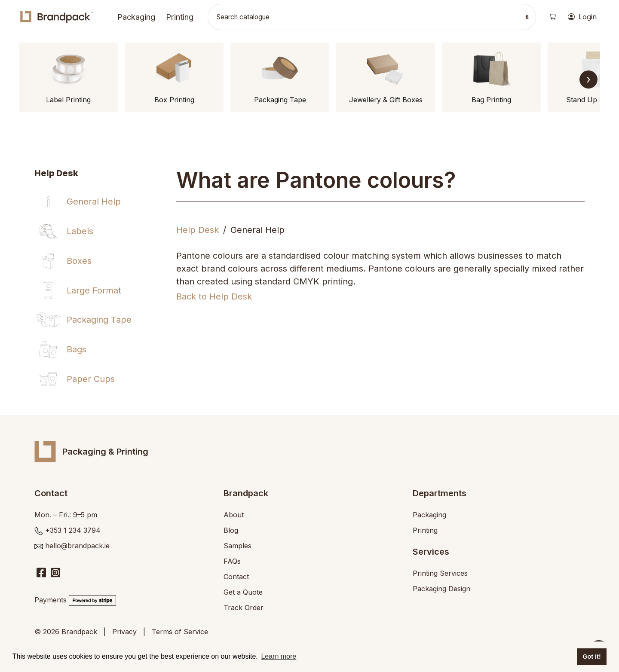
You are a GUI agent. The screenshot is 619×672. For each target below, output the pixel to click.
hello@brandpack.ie (77, 546)
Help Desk (198, 230)
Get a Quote (243, 592)
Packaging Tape (99, 320)
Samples (237, 546)
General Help (94, 202)
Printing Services (440, 573)
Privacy (124, 632)
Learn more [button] (279, 656)
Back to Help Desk (214, 296)
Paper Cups (91, 379)
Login (582, 17)
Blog (231, 530)
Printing (180, 17)
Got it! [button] (591, 657)
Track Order (244, 608)
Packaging (136, 17)
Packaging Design (441, 589)
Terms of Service (180, 632)
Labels (80, 231)
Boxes (79, 261)
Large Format (94, 290)
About (234, 515)
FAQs (232, 561)
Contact (236, 577)
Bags (77, 349)
